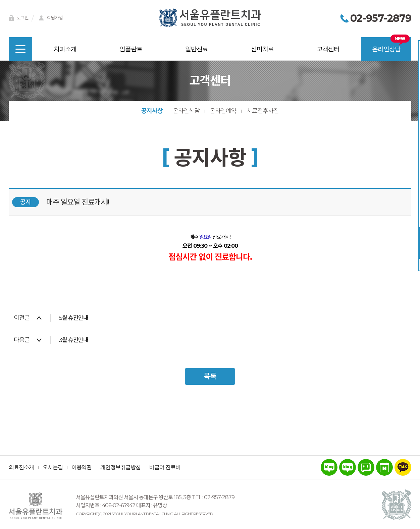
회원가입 (50, 18)
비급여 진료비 (165, 467)
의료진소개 (21, 467)
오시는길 (53, 467)
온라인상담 (386, 49)
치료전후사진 (263, 111)
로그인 (17, 18)
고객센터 (328, 49)
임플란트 (131, 49)
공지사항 (152, 111)
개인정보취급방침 (120, 467)
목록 (210, 376)
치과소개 (65, 49)
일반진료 (197, 49)
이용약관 (82, 467)
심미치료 (262, 49)
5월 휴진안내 (74, 318)
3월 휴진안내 (74, 340)
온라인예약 (223, 111)
